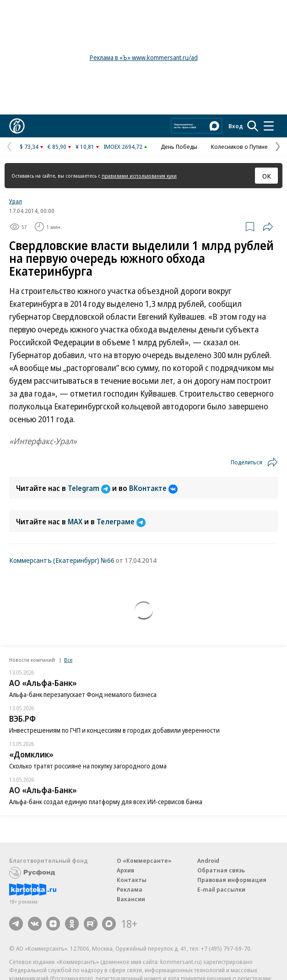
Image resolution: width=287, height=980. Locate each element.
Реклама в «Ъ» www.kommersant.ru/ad (144, 57)
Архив (125, 870)
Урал (16, 201)
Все (68, 660)
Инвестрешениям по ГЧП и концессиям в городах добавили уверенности (114, 730)
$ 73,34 (29, 147)
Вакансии (131, 899)
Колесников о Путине (239, 147)
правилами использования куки (139, 176)
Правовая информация (232, 880)
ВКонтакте (153, 488)
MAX (76, 522)
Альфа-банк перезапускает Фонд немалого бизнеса (83, 694)
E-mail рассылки (221, 889)
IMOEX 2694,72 (123, 147)
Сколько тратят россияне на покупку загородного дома (88, 766)
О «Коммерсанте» (144, 860)
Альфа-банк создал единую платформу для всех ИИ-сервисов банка (106, 802)
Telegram (90, 488)
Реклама (130, 889)
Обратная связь (221, 870)
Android (208, 860)
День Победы (179, 147)
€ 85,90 (57, 147)
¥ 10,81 (85, 147)
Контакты (132, 880)
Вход (236, 126)
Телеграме (121, 522)
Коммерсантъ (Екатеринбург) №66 (62, 560)
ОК (267, 176)
